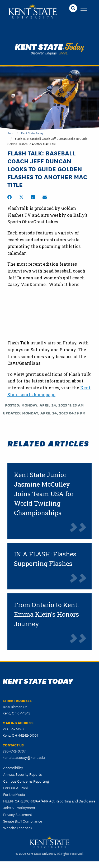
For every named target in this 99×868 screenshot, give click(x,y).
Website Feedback (18, 828)
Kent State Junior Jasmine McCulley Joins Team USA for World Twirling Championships (44, 494)
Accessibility (13, 768)
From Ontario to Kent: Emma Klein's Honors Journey (46, 614)
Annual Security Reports (22, 774)
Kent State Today (49, 49)
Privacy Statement (18, 814)
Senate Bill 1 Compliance (23, 821)
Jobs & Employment (19, 807)
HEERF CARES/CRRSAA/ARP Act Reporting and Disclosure (49, 801)
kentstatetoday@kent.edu (24, 757)
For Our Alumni (15, 788)
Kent (10, 133)
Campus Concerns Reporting (26, 781)
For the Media (14, 794)
